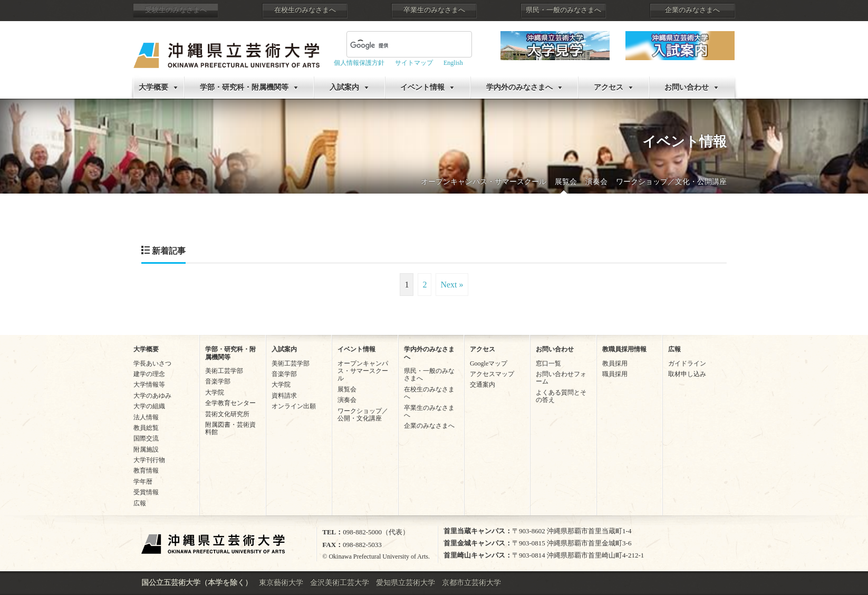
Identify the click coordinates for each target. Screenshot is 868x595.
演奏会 (596, 182)
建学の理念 (149, 374)
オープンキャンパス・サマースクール (484, 182)
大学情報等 (149, 385)
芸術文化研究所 (227, 414)
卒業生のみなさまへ (434, 10)
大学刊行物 (149, 460)
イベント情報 (422, 87)
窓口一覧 (548, 363)
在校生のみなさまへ (305, 10)
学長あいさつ (152, 363)
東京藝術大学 (281, 583)
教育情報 (146, 471)
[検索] (397, 45)
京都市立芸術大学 (471, 583)
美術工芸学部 (224, 371)
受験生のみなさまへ (176, 10)
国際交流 (146, 438)
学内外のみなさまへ (519, 87)
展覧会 (566, 182)
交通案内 (483, 385)
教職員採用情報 (624, 349)
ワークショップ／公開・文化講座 (363, 415)
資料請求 (284, 396)
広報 (140, 503)
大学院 (215, 392)
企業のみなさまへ (692, 10)
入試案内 (344, 87)
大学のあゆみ (152, 396)
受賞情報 (146, 492)
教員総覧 (146, 428)
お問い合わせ (687, 87)
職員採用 (615, 374)
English (453, 63)
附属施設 (146, 449)
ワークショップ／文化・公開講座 (671, 182)
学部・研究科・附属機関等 (244, 87)
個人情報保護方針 (359, 63)
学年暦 (143, 482)
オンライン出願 (294, 406)
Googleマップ (489, 363)
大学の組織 (149, 406)
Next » (452, 285)
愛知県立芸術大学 (406, 583)
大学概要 (153, 87)
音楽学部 (218, 381)
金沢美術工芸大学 (340, 583)
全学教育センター (230, 403)
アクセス (609, 87)
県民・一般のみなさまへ (563, 10)
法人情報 (146, 417)
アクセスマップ (492, 374)
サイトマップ (414, 63)
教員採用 (615, 363)
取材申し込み (687, 374)
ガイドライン (687, 363)
